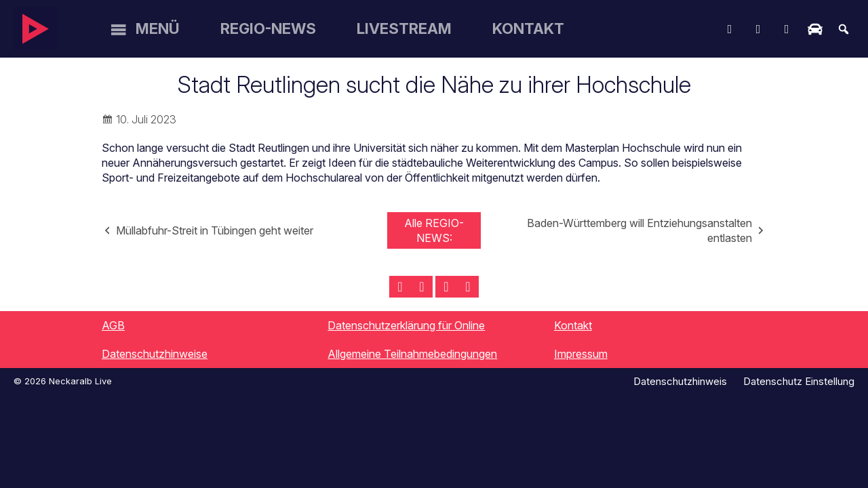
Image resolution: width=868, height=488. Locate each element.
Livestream (404, 28)
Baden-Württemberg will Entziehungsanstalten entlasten (639, 230)
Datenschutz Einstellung (799, 381)
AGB (113, 325)
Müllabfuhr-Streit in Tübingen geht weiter (215, 230)
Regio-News (268, 28)
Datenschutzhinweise (155, 354)
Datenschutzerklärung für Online (406, 325)
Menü (158, 28)
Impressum (581, 354)
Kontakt (528, 28)
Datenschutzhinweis (680, 381)
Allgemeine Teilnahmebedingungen (412, 354)
